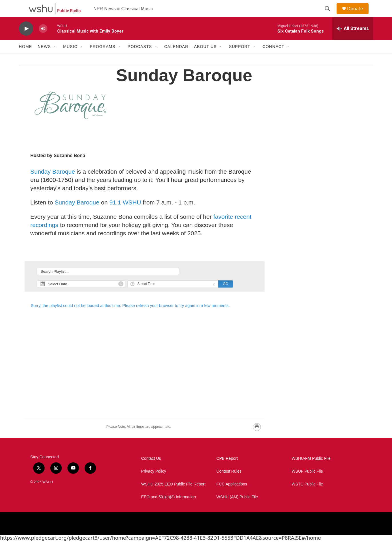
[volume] (43, 42)
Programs (103, 59)
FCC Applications (232, 497)
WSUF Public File (307, 484)
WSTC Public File (307, 497)
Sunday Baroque (53, 184)
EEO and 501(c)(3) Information (168, 510)
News (44, 59)
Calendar (176, 59)
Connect (273, 59)
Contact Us (151, 471)
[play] (26, 42)
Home (25, 59)
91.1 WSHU (125, 215)
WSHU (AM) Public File (237, 510)
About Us (205, 59)
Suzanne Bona (69, 168)
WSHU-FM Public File (311, 471)
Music (70, 59)
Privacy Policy (154, 484)
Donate (359, 15)
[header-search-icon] (330, 15)
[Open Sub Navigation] (55, 59)
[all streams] (353, 41)
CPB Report (227, 471)
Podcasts (140, 59)
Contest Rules (229, 484)
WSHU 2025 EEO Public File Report (173, 497)
